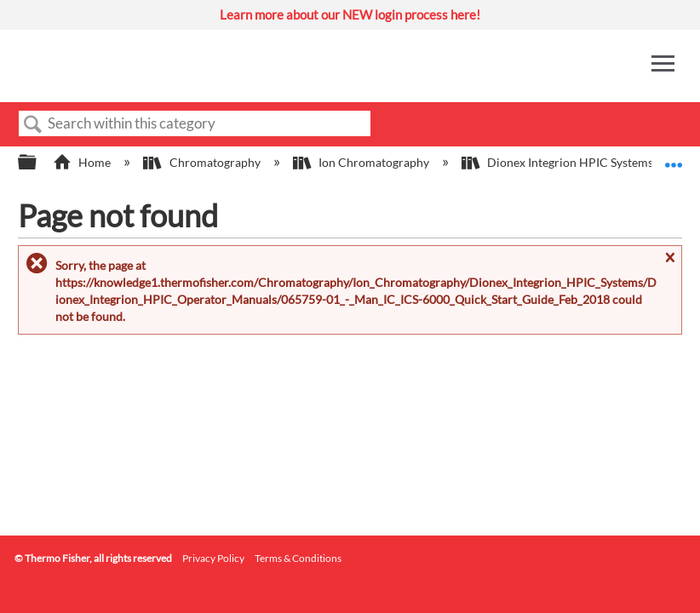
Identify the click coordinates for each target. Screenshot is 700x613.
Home (83, 162)
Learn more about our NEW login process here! (350, 14)
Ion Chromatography (362, 162)
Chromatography (203, 162)
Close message (669, 265)
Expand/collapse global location (674, 157)
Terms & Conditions (298, 558)
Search (33, 125)
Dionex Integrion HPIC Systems (559, 162)
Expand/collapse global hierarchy (38, 163)
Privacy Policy (213, 558)
